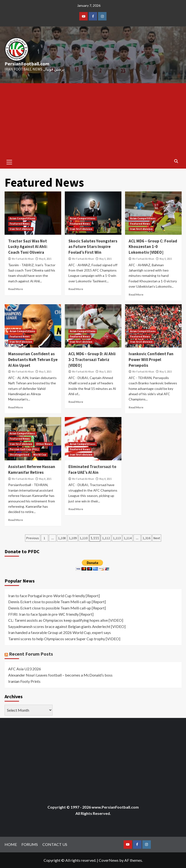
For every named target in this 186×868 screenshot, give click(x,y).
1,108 (62, 538)
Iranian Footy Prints (24, 681)
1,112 (106, 538)
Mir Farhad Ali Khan (23, 259)
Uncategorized (19, 455)
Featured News (20, 224)
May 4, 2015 (45, 479)
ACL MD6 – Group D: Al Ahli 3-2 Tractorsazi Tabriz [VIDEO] (92, 360)
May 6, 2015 (45, 259)
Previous (33, 538)
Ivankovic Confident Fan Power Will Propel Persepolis (151, 360)
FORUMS (30, 844)
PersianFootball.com (27, 64)
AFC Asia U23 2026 (25, 669)
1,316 (146, 538)
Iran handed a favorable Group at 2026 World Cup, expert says (60, 632)
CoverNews (109, 860)
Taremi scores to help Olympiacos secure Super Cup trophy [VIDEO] (64, 639)
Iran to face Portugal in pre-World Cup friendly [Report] (54, 596)
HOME (11, 844)
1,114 (128, 538)
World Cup (40, 455)
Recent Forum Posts (31, 654)
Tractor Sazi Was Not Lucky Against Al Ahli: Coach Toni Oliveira (28, 247)
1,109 (73, 538)
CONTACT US (55, 844)
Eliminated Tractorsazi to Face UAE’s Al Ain (92, 469)
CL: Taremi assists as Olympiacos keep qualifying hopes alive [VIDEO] (66, 620)
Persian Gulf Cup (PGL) (24, 449)
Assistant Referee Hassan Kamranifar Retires (32, 469)
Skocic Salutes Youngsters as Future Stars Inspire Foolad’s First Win (93, 247)
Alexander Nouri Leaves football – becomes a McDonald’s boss (60, 675)
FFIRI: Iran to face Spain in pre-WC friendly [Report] (51, 614)
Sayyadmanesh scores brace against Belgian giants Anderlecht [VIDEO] (67, 626)
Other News (44, 444)
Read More (16, 289)
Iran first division (21, 229)
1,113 (117, 538)
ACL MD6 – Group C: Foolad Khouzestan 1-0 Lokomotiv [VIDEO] (153, 247)
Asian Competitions (22, 218)
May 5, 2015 (105, 259)
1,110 (84, 538)
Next (157, 538)
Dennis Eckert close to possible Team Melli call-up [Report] (57, 602)
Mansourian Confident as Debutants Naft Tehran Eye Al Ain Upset (33, 360)
